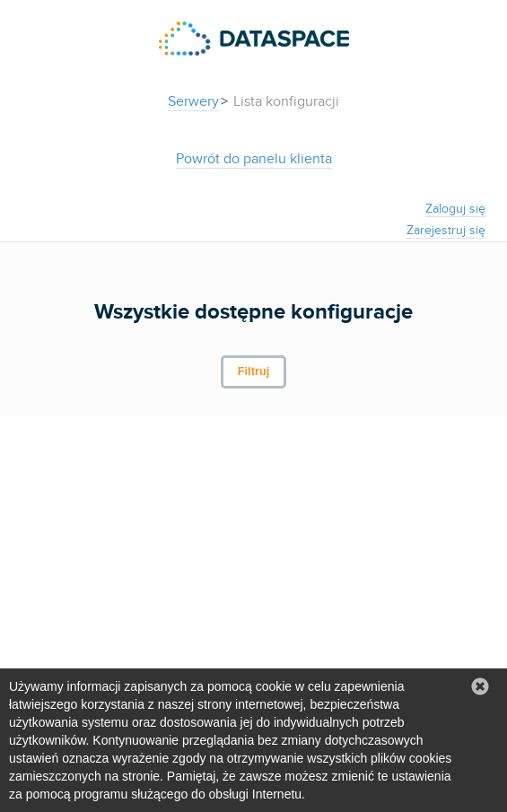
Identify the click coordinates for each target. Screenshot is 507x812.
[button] (480, 686)
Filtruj (254, 371)
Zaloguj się (455, 209)
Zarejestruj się (446, 230)
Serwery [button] (193, 101)
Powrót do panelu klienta (254, 159)
